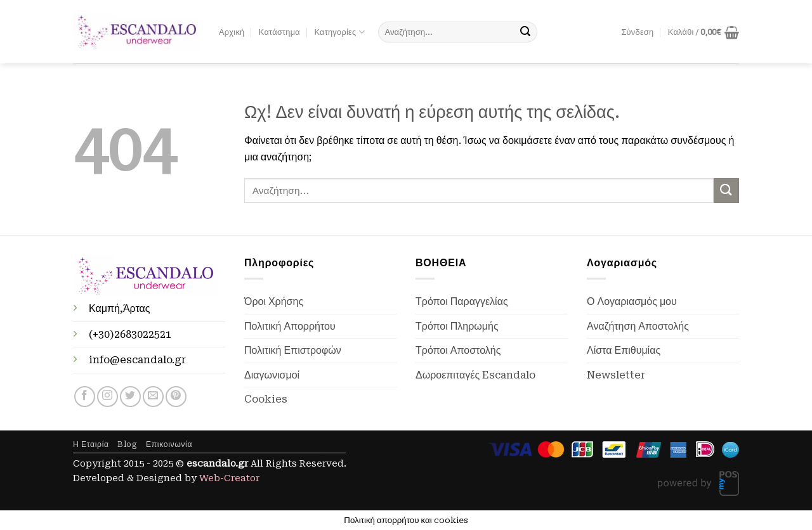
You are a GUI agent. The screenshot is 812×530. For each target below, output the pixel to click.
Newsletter (616, 375)
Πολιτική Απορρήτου (290, 326)
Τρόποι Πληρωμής (457, 326)
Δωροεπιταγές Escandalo (475, 375)
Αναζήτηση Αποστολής (638, 326)
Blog (127, 444)
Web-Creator (229, 478)
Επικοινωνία (169, 444)
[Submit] (525, 32)
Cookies (266, 399)
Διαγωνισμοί (272, 375)
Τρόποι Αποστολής (458, 350)
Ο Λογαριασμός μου (632, 301)
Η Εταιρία (91, 444)
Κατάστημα (279, 32)
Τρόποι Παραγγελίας (462, 301)
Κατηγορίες (339, 32)
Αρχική (232, 32)
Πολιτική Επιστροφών (293, 350)
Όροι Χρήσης (274, 301)
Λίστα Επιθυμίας (624, 350)
